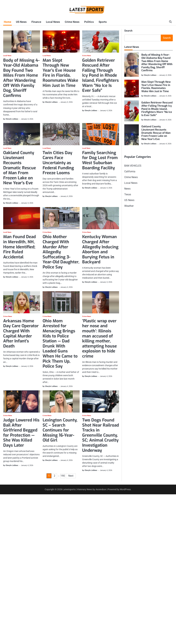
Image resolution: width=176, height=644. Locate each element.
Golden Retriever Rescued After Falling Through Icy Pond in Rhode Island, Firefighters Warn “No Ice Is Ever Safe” (100, 75)
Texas (128, 194)
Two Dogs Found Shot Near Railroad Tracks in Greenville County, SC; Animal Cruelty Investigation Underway (101, 435)
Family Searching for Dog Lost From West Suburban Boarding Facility (100, 160)
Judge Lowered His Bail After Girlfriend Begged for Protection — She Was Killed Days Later (21, 433)
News (127, 189)
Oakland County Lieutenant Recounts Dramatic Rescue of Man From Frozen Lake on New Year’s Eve (20, 168)
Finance (33, 22)
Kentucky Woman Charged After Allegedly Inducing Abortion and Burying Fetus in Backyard (100, 249)
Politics (82, 22)
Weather (129, 206)
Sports (94, 22)
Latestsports (69, 490)
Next (71, 476)
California (130, 171)
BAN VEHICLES (133, 166)
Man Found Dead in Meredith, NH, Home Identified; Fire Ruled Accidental (19, 247)
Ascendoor (101, 490)
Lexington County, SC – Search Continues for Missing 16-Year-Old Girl (60, 430)
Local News (49, 22)
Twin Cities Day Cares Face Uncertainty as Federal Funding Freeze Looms (58, 163)
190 (63, 476)
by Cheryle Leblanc (11, 119)
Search (128, 31)
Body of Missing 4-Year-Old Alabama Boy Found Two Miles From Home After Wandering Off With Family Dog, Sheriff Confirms (21, 78)
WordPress (125, 490)
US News (19, 22)
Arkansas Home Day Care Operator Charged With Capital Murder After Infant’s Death (21, 334)
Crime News (66, 22)
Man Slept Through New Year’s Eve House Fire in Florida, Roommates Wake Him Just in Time (60, 73)
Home (7, 22)
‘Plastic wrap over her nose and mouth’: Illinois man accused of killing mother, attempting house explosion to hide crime (99, 339)
